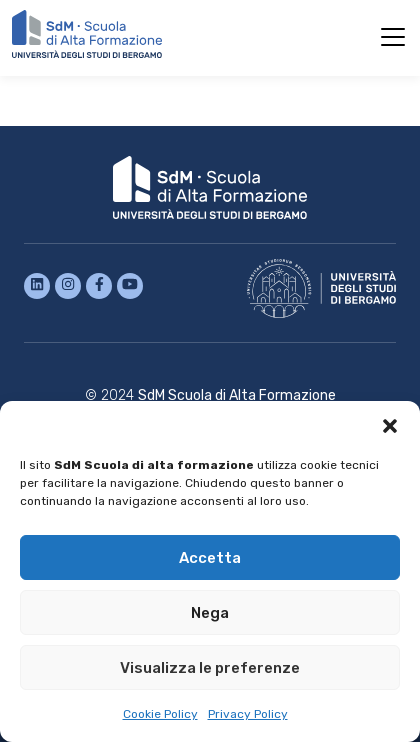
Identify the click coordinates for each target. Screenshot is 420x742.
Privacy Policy (248, 714)
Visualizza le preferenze (210, 668)
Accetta (210, 558)
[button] (390, 426)
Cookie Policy (160, 714)
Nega (210, 613)
